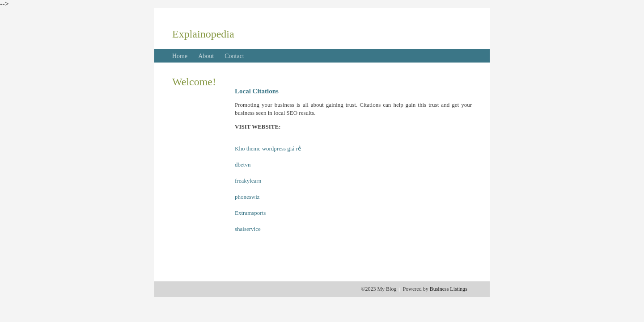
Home (180, 56)
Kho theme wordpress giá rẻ (268, 148)
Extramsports (250, 213)
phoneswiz (247, 197)
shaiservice (248, 229)
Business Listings (449, 289)
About (206, 56)
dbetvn (243, 165)
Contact (234, 56)
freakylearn (248, 181)
